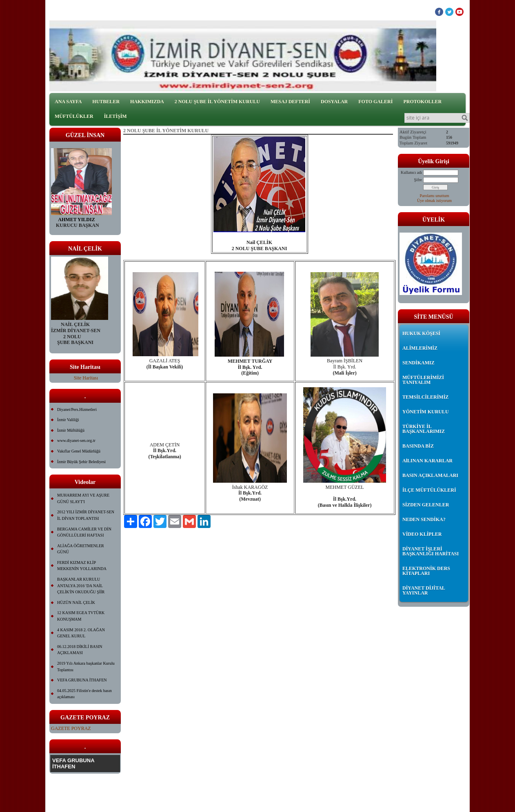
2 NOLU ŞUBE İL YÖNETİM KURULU (217, 102)
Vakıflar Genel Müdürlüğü (79, 451)
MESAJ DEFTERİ (290, 102)
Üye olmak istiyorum (434, 201)
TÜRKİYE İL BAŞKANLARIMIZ (424, 429)
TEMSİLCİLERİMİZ (425, 397)
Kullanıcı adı (411, 172)
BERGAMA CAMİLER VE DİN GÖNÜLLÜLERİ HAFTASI (84, 532)
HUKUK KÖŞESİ (421, 333)
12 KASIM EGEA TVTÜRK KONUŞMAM (81, 616)
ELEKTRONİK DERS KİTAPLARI (426, 571)
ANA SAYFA (68, 102)
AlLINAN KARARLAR (427, 461)
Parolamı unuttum (435, 196)
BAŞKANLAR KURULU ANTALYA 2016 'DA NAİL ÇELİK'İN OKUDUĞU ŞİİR (81, 586)
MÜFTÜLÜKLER (74, 116)
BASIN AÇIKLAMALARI (430, 475)
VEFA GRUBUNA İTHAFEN (82, 680)
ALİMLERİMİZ (420, 348)
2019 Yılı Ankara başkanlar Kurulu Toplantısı (86, 667)
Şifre (418, 180)
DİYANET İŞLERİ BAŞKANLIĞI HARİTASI (431, 551)
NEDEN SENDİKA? (424, 519)
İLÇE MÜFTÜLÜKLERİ (429, 490)
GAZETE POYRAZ (71, 728)
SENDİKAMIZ (418, 363)
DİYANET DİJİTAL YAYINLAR (424, 590)
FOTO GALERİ (375, 102)
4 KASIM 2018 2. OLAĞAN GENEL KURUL (81, 633)
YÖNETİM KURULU (426, 412)
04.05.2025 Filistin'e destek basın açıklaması (84, 694)
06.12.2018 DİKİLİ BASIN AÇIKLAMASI (80, 650)
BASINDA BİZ (418, 446)
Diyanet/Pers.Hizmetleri (77, 409)
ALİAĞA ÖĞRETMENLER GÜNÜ (81, 549)
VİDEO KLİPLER (422, 534)
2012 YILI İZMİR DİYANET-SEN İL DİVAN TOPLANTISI (86, 515)
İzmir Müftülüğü (71, 430)
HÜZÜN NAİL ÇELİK (76, 602)
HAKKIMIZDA (147, 102)
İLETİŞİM (115, 116)
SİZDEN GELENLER (426, 505)
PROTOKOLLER (422, 102)
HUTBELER (106, 102)
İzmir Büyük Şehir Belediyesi (81, 462)
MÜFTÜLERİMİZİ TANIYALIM (423, 380)
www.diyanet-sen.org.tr (76, 440)
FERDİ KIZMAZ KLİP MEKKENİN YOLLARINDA (82, 566)
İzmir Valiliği (68, 420)
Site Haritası (86, 378)
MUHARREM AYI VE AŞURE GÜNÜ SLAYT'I (83, 498)
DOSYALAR (334, 102)
